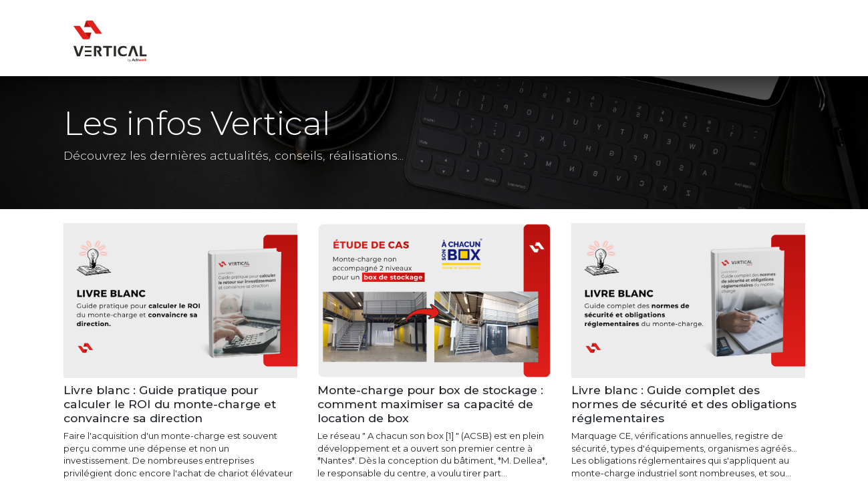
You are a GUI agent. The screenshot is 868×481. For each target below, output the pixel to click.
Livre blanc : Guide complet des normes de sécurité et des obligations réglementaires (684, 404)
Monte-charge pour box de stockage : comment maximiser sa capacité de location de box (430, 404)
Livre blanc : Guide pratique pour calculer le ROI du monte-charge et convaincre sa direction (170, 404)
